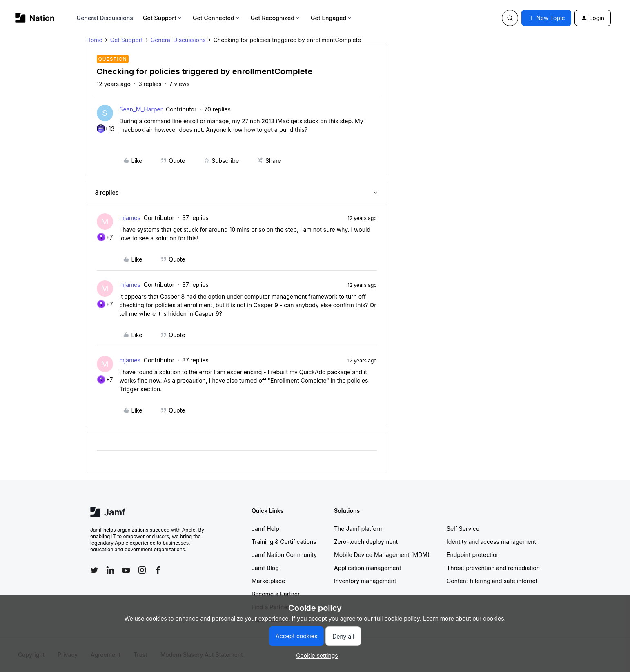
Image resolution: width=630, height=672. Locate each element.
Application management (367, 568)
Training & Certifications (284, 542)
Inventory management (365, 581)
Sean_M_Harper (141, 109)
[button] (546, 18)
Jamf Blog (265, 568)
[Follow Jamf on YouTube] (126, 570)
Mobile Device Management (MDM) (382, 555)
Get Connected (217, 18)
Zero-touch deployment (366, 542)
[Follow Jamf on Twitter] (94, 570)
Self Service (463, 529)
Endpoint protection (473, 555)
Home (95, 40)
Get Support (163, 18)
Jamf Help (265, 529)
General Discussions (105, 18)
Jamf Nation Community (284, 555)
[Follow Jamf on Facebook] (158, 570)
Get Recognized (276, 18)
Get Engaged (332, 18)
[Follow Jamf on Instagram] (142, 570)
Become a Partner (276, 594)
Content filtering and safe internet (492, 581)
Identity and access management (491, 542)
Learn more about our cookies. (464, 618)
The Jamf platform (359, 529)
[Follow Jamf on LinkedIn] (110, 570)
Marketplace (268, 581)
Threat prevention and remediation (493, 568)
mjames (130, 218)
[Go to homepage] (35, 18)
